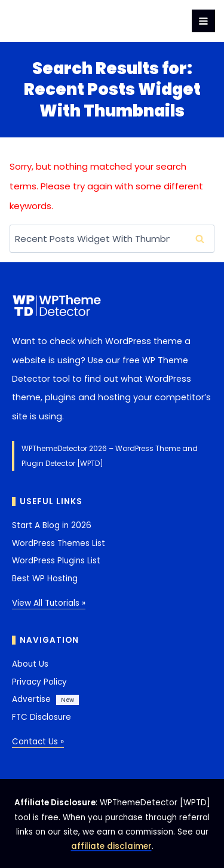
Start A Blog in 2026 (52, 525)
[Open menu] (203, 21)
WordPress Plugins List (56, 561)
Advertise (31, 699)
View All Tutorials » (49, 603)
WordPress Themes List (59, 543)
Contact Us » (38, 742)
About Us (30, 664)
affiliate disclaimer (111, 846)
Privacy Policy (39, 682)
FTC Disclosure (42, 717)
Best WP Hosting (45, 579)
